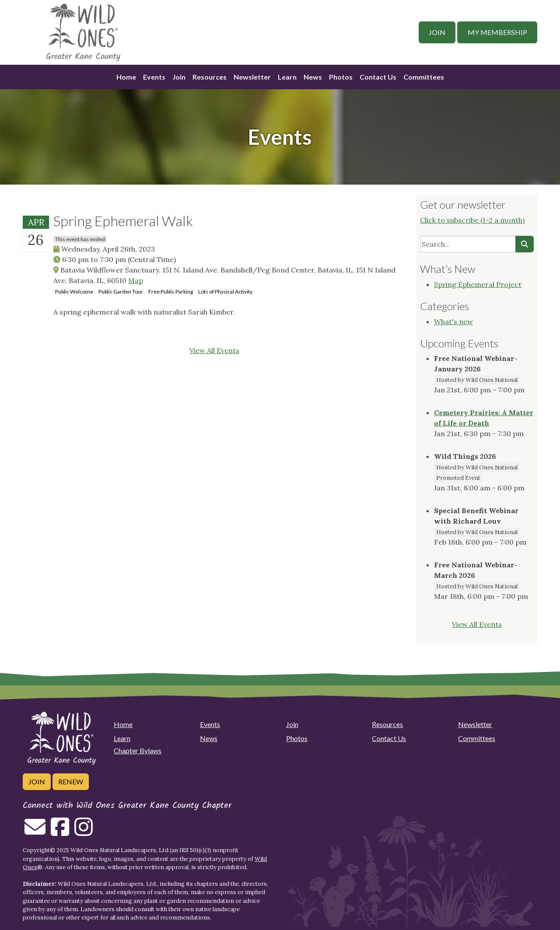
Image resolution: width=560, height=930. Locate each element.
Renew (71, 781)
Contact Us (378, 77)
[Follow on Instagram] (84, 832)
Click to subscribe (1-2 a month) (472, 220)
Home (126, 77)
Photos (341, 77)
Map (136, 280)
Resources (210, 77)
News (313, 77)
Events (154, 77)
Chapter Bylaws (138, 750)
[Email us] (35, 832)
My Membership (497, 32)
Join (437, 32)
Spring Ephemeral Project (478, 284)
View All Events (214, 350)
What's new (453, 322)
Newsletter (252, 77)
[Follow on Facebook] (60, 832)
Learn (287, 77)
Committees (424, 77)
